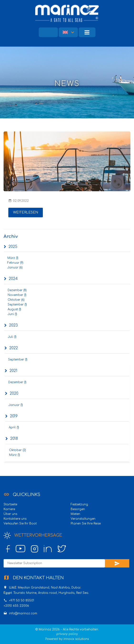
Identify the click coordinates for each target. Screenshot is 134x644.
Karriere (9, 509)
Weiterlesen (26, 212)
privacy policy (67, 634)
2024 (11, 279)
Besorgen (78, 509)
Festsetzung (79, 504)
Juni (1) (12, 314)
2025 (11, 247)
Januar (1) (16, 405)
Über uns (10, 514)
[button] (68, 32)
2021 (11, 371)
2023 (11, 325)
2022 (11, 348)
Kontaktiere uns (15, 519)
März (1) (13, 258)
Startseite (10, 504)
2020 (12, 393)
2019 (11, 416)
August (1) (14, 309)
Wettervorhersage (33, 535)
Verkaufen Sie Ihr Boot (20, 524)
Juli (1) (12, 337)
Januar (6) (15, 267)
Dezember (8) (17, 290)
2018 (12, 439)
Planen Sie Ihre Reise (86, 524)
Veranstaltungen (83, 519)
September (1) (17, 305)
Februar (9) (15, 263)
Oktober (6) (16, 300)
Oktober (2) (17, 450)
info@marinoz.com (23, 613)
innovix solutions (76, 639)
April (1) (14, 427)
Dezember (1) (17, 382)
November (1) (17, 295)
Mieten (75, 514)
